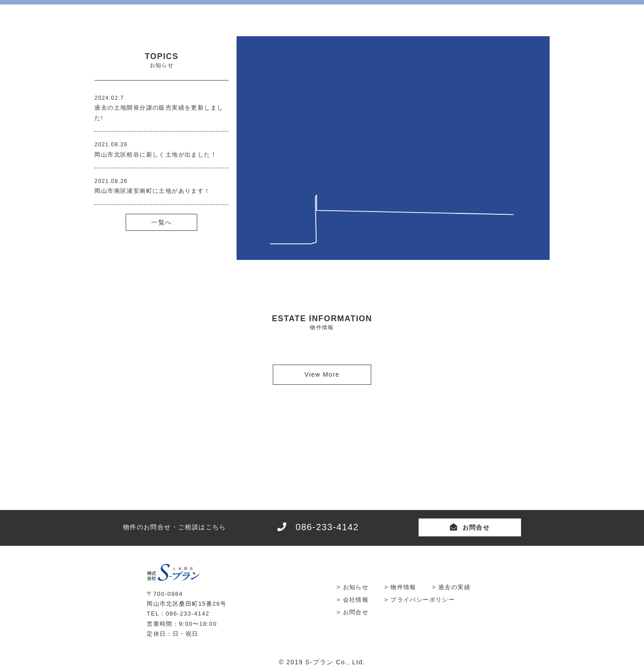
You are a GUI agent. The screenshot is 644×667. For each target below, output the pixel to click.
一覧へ (161, 222)
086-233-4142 (327, 527)
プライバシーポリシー (423, 600)
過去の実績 (454, 587)
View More (322, 374)
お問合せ (476, 527)
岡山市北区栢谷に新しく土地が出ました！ (156, 155)
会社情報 (356, 600)
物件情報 (403, 587)
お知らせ (356, 587)
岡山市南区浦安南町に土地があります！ (152, 191)
